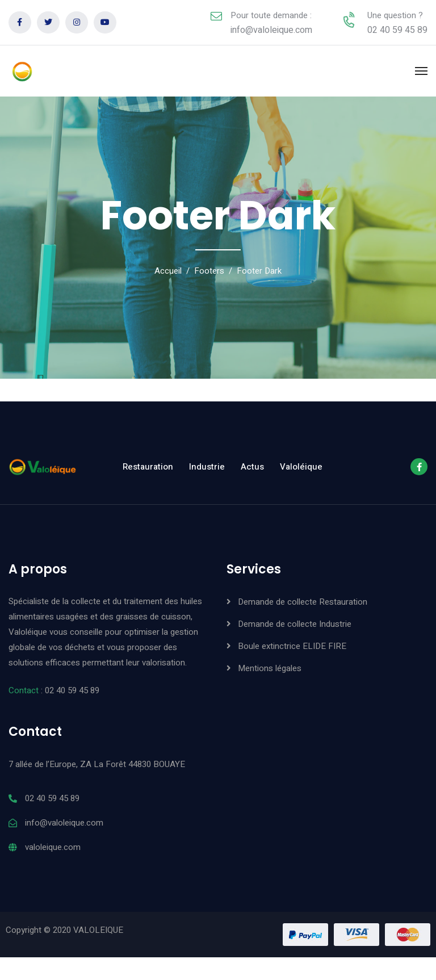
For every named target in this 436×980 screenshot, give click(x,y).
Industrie (207, 467)
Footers (209, 271)
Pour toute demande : (271, 15)
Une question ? (395, 15)
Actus (252, 467)
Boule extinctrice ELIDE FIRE (292, 646)
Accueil (168, 271)
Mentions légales (270, 668)
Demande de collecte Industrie (295, 624)
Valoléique (301, 467)
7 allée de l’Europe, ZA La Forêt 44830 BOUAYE (97, 764)
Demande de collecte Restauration (303, 602)
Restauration (148, 467)
